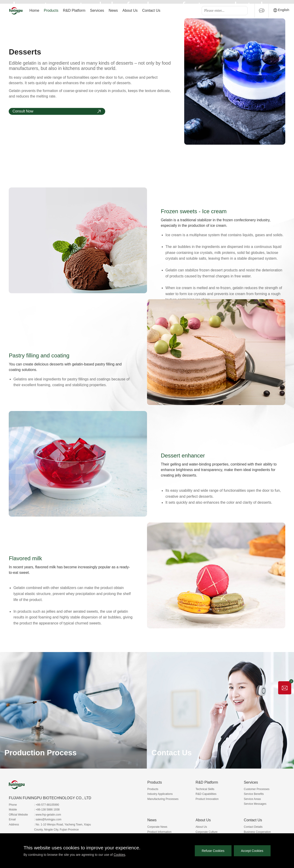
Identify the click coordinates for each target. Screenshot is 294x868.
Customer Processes (257, 789)
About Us (130, 10)
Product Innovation (207, 799)
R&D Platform (74, 10)
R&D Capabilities (206, 794)
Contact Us (151, 10)
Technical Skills (205, 789)
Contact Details (253, 827)
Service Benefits (254, 794)
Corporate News (157, 827)
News (113, 10)
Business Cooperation (257, 832)
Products (51, 10)
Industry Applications (160, 794)
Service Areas (252, 799)
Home (34, 10)
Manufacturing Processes (163, 799)
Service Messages (255, 804)
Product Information (160, 832)
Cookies (120, 855)
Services (97, 10)
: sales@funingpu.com (48, 819)
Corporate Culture (207, 832)
